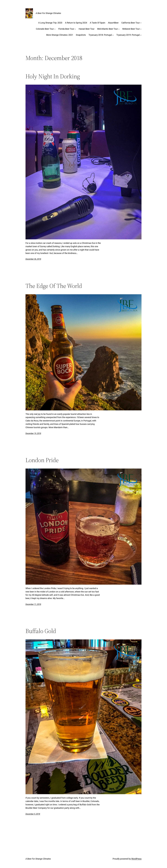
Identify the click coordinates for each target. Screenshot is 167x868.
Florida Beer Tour (66, 29)
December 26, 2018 (33, 259)
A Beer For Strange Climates (48, 13)
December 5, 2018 (33, 814)
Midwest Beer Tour (131, 29)
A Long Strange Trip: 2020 (50, 23)
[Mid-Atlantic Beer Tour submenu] (119, 29)
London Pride (42, 460)
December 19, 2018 (33, 433)
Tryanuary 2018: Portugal (100, 35)
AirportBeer (113, 23)
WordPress (136, 859)
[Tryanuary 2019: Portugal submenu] (141, 35)
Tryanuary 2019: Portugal (128, 35)
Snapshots (81, 35)
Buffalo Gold (41, 631)
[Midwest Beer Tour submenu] (141, 29)
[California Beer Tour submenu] (141, 23)
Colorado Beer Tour (45, 29)
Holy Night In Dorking (53, 76)
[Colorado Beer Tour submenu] (55, 29)
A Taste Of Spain (98, 23)
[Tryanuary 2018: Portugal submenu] (113, 35)
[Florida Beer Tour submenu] (75, 29)
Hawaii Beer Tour (87, 29)
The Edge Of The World (54, 286)
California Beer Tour (131, 23)
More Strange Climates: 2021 (60, 35)
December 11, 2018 (33, 604)
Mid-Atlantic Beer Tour (108, 29)
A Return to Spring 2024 (76, 23)
